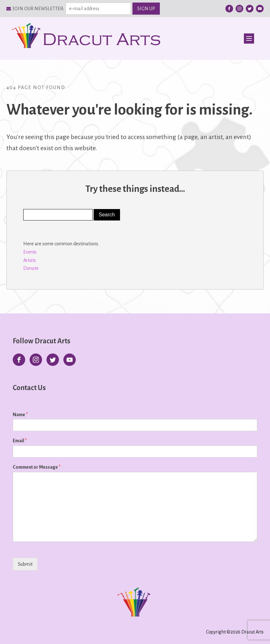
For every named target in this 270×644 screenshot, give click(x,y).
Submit (25, 564)
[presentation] (53, 572)
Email (20, 441)
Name (20, 415)
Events (30, 252)
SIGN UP (146, 9)
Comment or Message (37, 467)
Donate (31, 268)
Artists (30, 260)
